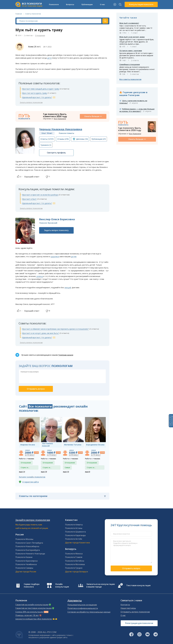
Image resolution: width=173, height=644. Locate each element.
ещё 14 (22, 472)
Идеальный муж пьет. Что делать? (37, 97)
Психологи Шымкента (75, 532)
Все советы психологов (130, 79)
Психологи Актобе (74, 539)
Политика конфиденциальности (83, 608)
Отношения (40, 35)
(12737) (47, 139)
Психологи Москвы (24, 539)
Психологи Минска (74, 554)
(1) (46, 145)
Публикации (87, 4)
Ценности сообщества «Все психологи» (34, 619)
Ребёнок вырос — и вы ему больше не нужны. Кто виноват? (137, 110)
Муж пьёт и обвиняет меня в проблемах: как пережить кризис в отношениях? (55, 329)
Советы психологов (33, 14)
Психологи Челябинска (26, 564)
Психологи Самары (24, 568)
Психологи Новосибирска (27, 546)
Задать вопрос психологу (56, 230)
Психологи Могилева (75, 564)
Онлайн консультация (62, 585)
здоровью (55, 256)
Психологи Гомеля (74, 557)
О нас (102, 4)
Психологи (54, 4)
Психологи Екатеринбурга (28, 550)
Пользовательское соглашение (82, 605)
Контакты (125, 605)
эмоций (68, 287)
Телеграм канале (66, 355)
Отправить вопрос (131, 568)
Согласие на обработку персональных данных (89, 612)
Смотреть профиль (56, 153)
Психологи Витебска (75, 561)
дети (49, 58)
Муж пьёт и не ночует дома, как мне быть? (40, 333)
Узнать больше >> (93, 116)
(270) (63, 139)
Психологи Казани (24, 557)
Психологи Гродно (74, 568)
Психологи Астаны (74, 528)
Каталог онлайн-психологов (32, 477)
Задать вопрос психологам (31, 102)
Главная (19, 14)
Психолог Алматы (66, 133)
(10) (82, 139)
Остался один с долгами (131, 51)
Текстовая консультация (138, 585)
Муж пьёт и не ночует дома (132, 37)
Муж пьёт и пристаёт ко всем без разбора (40, 195)
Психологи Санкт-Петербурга (29, 543)
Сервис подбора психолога (32, 585)
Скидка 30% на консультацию (29, 612)
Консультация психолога (141, 4)
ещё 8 (88, 472)
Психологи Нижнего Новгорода (30, 554)
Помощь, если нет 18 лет (27, 615)
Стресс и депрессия (25, 468)
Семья (67, 467)
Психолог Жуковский (48, 223)
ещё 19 (44, 472)
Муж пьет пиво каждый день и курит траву (41, 89)
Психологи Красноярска (26, 561)
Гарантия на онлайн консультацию (32, 605)
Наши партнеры (128, 608)
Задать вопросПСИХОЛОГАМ (171, 421)
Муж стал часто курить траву (35, 93)
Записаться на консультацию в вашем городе (101, 585)
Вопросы (70, 4)
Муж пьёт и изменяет (129, 23)
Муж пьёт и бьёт (29, 199)
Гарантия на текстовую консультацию (34, 608)
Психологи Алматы (74, 525)
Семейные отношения (130, 64)
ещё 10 (66, 472)
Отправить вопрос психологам (135, 612)
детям (74, 256)
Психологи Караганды (75, 535)
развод (40, 276)
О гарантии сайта (30, 482)
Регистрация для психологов (139, 623)
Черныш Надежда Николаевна (61, 129)
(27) (99, 139)
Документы (75, 601)
